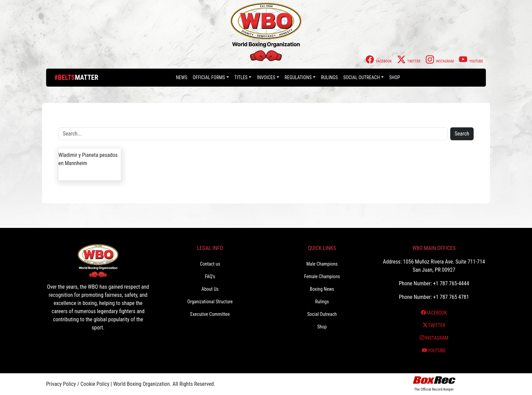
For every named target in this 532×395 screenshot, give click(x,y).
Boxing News (322, 289)
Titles (241, 77)
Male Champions (322, 264)
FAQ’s (210, 276)
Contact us (210, 264)
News (182, 77)
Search (462, 134)
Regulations (298, 77)
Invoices (266, 77)
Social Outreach (362, 77)
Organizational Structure (210, 302)
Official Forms (209, 77)
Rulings (329, 77)
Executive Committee (210, 314)
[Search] (253, 134)
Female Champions (322, 276)
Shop (395, 77)
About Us (210, 289)
